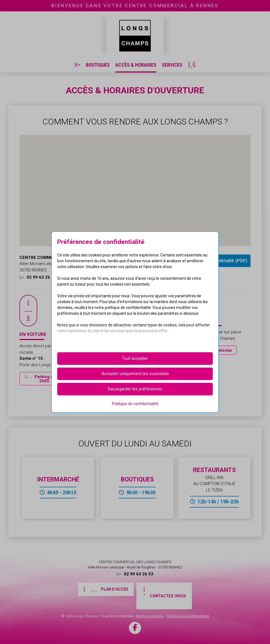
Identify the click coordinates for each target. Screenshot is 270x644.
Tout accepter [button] (135, 358)
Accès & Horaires (136, 65)
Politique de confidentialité (188, 616)
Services (172, 65)
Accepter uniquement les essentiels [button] (135, 374)
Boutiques (98, 65)
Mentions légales (150, 616)
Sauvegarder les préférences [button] (135, 389)
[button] (44, 379)
